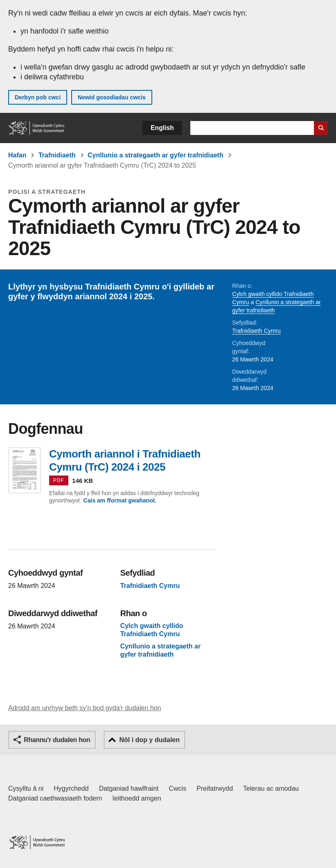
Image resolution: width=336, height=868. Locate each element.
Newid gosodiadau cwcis (112, 97)
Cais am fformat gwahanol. (120, 500)
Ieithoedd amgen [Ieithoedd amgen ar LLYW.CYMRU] (137, 798)
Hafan (17, 155)
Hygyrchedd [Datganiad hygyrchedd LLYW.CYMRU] (71, 788)
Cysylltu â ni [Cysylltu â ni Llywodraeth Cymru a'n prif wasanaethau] (26, 788)
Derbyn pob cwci (38, 97)
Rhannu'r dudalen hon (57, 740)
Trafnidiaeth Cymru (256, 331)
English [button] (162, 128)
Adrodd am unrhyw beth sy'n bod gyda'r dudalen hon (85, 708)
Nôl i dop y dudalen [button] (149, 740)
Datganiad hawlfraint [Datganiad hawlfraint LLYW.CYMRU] (129, 788)
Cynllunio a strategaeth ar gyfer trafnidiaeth (156, 155)
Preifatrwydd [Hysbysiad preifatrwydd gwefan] (215, 788)
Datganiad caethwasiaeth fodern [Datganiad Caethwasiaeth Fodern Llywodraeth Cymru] (55, 798)
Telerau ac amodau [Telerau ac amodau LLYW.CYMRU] (271, 788)
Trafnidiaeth (57, 155)
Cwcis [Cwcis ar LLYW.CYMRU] (178, 788)
